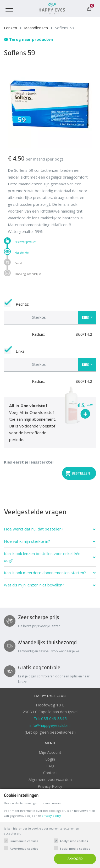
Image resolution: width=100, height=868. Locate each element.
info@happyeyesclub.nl (50, 725)
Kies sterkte (22, 252)
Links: (15, 351)
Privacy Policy (50, 786)
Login (50, 759)
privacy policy (51, 816)
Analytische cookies (74, 841)
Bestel (18, 263)
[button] (50, 317)
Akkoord (75, 859)
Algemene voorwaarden (50, 779)
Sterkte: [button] (39, 317)
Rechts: (16, 304)
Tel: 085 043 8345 (50, 718)
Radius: (38, 334)
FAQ (50, 766)
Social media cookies (75, 849)
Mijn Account (50, 752)
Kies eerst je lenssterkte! (29, 462)
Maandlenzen (36, 28)
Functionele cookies (24, 841)
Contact (50, 773)
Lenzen (10, 28)
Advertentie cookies (24, 849)
